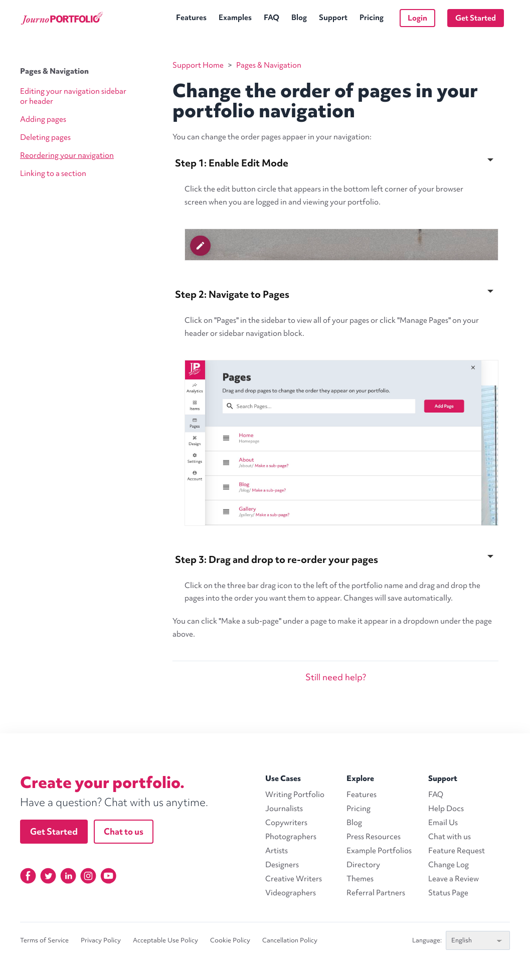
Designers (282, 865)
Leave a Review (454, 879)
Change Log (449, 865)
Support (333, 18)
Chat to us (124, 831)
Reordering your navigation (67, 155)
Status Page (448, 893)
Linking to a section (53, 173)
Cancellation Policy (290, 940)
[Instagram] (88, 876)
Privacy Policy (101, 940)
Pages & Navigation (54, 71)
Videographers (291, 893)
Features (191, 18)
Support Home (198, 65)
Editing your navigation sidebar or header (73, 96)
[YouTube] (108, 876)
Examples (235, 18)
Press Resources (374, 837)
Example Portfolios (379, 851)
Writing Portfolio (295, 795)
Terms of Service (44, 940)
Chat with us (450, 837)
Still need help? (336, 677)
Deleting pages (45, 137)
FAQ (272, 18)
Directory (363, 865)
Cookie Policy (230, 940)
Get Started (476, 18)
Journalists (284, 809)
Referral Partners (376, 893)
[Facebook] (28, 876)
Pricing (372, 18)
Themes (360, 879)
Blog (299, 18)
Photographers (291, 837)
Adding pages (43, 119)
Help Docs (446, 809)
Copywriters (286, 823)
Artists (277, 851)
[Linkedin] (68, 876)
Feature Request (457, 851)
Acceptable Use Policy (165, 940)
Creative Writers (294, 879)
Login (417, 18)
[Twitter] (48, 876)
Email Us (443, 823)
